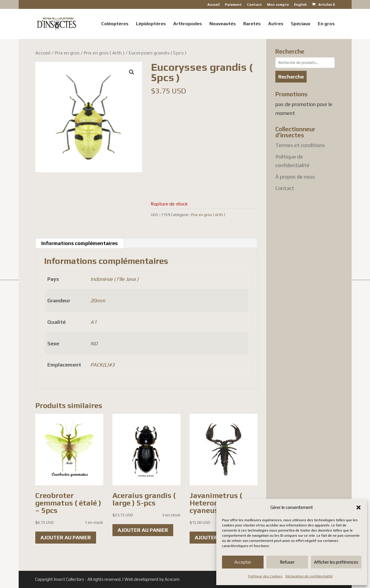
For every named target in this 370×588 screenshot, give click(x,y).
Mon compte (278, 5)
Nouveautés (223, 24)
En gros (326, 24)
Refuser (287, 562)
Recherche (291, 77)
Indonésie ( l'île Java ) (114, 279)
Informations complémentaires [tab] (79, 243)
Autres (276, 24)
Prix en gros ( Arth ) (104, 53)
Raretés (252, 24)
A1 (94, 322)
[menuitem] (300, 6)
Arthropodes (188, 24)
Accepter (243, 562)
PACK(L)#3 (102, 365)
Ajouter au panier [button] (66, 537)
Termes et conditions (300, 145)
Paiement (233, 5)
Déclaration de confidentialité (309, 576)
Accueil (214, 5)
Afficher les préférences (336, 562)
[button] (359, 507)
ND (94, 343)
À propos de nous (295, 177)
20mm (98, 300)
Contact (254, 5)
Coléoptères (115, 24)
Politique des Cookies (265, 576)
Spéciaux (301, 24)
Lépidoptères (151, 24)
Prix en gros (67, 53)
